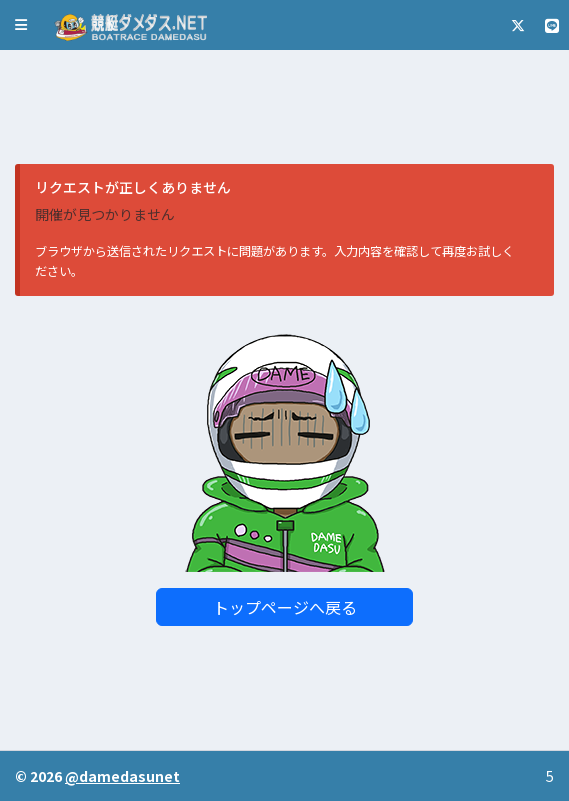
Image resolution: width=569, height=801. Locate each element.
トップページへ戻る (285, 607)
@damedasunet (122, 776)
